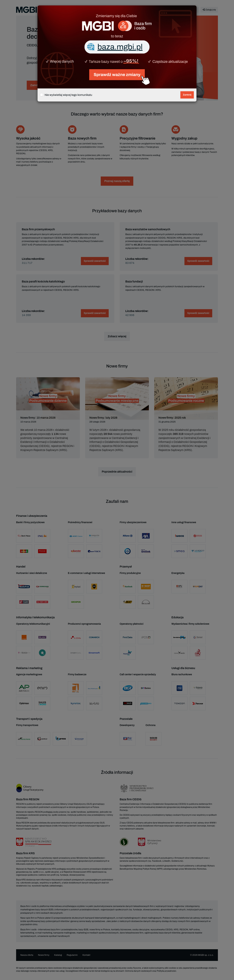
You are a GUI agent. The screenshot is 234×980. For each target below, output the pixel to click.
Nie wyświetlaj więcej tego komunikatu (68, 95)
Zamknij (187, 95)
